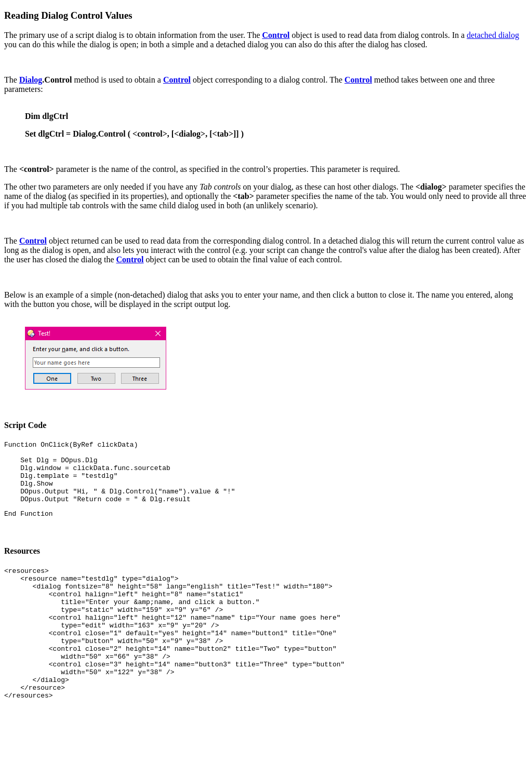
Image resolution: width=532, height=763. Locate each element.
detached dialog (493, 35)
